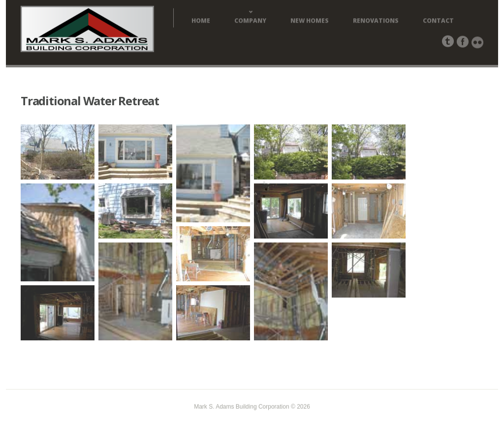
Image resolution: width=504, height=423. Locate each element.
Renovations (376, 22)
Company (250, 22)
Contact (438, 22)
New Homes (310, 22)
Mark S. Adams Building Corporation (241, 407)
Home (201, 22)
